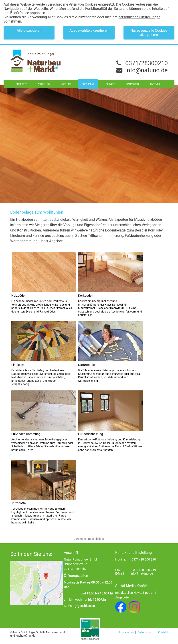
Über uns (66, 84)
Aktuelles (44, 84)
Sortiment (88, 84)
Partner (155, 84)
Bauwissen (133, 84)
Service (110, 84)
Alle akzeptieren (29, 30)
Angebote (21, 84)
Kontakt (163, 632)
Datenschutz (146, 632)
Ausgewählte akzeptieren (89, 30)
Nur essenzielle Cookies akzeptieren (149, 33)
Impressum (127, 632)
